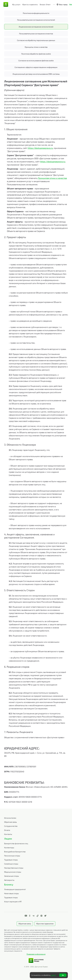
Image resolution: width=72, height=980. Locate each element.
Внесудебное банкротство (15, 852)
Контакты (8, 834)
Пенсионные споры (12, 856)
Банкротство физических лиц (16, 843)
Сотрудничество (11, 826)
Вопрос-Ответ (45, 4)
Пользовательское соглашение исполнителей (36, 20)
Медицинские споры (13, 872)
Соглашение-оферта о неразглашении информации (36, 67)
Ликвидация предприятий (15, 889)
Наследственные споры (14, 868)
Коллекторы (9, 848)
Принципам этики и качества (52, 178)
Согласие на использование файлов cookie (36, 60)
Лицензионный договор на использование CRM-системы (36, 74)
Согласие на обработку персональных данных (36, 40)
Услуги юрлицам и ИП (13, 902)
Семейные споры (11, 864)
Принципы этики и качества (36, 47)
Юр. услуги (16, 4)
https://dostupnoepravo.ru (40, 148)
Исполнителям (10, 818)
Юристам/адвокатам (45, 924)
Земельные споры (12, 876)
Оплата (7, 830)
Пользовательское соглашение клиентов (36, 34)
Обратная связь (10, 822)
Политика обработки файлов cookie (36, 54)
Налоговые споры (11, 893)
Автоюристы (9, 880)
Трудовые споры (11, 860)
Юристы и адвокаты (30, 4)
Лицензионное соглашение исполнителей (36, 27)
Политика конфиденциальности (36, 13)
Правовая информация (36, 954)
